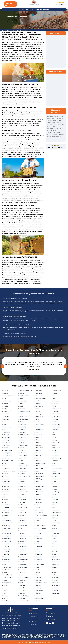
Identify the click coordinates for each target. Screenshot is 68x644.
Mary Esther (39, 453)
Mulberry (38, 500)
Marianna (38, 450)
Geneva (22, 461)
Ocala (37, 536)
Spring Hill (55, 502)
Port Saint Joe (56, 424)
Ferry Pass (22, 414)
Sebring (54, 481)
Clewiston (6, 515)
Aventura (6, 417)
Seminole (54, 487)
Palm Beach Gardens (41, 583)
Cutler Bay (6, 552)
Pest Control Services (28, 9)
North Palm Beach (41, 531)
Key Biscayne (23, 567)
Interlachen (23, 541)
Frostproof (23, 450)
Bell (5, 430)
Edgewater (23, 393)
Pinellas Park (55, 401)
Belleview (6, 435)
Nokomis (38, 523)
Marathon (38, 445)
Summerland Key (57, 513)
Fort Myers (23, 432)
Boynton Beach (8, 456)
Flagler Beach (23, 417)
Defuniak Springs (8, 578)
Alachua (6, 391)
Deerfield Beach (8, 575)
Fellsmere (22, 409)
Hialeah (22, 505)
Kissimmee (23, 580)
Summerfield (55, 510)
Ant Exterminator (35, 619)
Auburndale (7, 414)
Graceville (22, 474)
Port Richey (55, 422)
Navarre (38, 507)
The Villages (55, 531)
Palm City (38, 585)
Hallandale (23, 489)
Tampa (54, 520)
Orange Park (39, 559)
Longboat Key (39, 424)
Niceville (38, 520)
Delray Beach (7, 583)
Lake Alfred (23, 588)
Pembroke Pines (56, 391)
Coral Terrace (7, 533)
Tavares (54, 526)
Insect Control (34, 616)
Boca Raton (7, 445)
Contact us (39, 9)
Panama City (39, 596)
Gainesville (23, 458)
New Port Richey (40, 513)
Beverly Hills (7, 437)
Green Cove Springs (25, 476)
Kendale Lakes (24, 559)
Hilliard (22, 510)
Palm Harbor (39, 591)
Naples (38, 505)
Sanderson (55, 461)
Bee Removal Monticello (21, 30)
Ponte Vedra (55, 411)
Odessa (38, 544)
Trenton (54, 539)
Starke (54, 505)
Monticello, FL (52, 619)
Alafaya (6, 393)
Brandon (6, 463)
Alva (5, 398)
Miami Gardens (40, 476)
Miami (37, 471)
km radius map (56, 90)
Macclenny (39, 437)
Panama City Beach (41, 598)
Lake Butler (23, 591)
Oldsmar (38, 552)
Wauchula (55, 552)
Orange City (39, 557)
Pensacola (55, 393)
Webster (54, 554)
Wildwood (55, 567)
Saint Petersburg (56, 458)
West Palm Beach (57, 562)
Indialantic (23, 533)
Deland (5, 580)
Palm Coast (39, 588)
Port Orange (55, 419)
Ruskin (54, 445)
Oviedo (38, 570)
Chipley (6, 500)
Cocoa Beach (7, 520)
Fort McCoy (23, 427)
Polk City (54, 406)
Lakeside (38, 404)
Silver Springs (56, 492)
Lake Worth (39, 396)
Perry (53, 396)
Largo (37, 409)
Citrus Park (7, 505)
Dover (5, 593)
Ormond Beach (40, 565)
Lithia (37, 419)
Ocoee (37, 541)
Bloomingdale (7, 440)
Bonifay (6, 448)
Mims (37, 484)
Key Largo (22, 570)
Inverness (22, 544)
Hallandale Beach (24, 492)
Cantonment (7, 481)
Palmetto (38, 593)
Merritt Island (39, 468)
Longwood (39, 427)
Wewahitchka (56, 565)
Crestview (6, 544)
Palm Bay (38, 578)
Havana (22, 497)
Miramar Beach (40, 487)
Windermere (55, 575)
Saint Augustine (56, 450)
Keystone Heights (24, 578)
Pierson (54, 398)
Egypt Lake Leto (24, 396)
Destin (5, 588)
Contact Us (33, 621)
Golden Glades (24, 471)
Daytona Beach (8, 567)
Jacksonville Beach (25, 549)
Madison (38, 440)
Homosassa (23, 523)
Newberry (38, 518)
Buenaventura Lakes (9, 471)
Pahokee (38, 572)
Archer (5, 409)
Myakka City (39, 502)
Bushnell (6, 476)
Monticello (10, 30)
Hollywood (23, 518)
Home (19, 9)
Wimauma (55, 572)
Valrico (54, 544)
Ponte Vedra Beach (57, 414)
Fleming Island (24, 419)
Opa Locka (39, 554)
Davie (5, 565)
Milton (37, 481)
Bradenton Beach (8, 461)
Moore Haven (39, 492)
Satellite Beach (56, 474)
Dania (5, 557)
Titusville (54, 536)
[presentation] (2, 366)
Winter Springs (56, 585)
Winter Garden (56, 578)
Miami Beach (39, 474)
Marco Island (39, 448)
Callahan (6, 479)
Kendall (22, 562)
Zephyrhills (55, 591)
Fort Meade (23, 430)
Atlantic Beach (7, 411)
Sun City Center (56, 515)
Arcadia (6, 406)
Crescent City (7, 541)
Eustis (21, 406)
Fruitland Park (24, 456)
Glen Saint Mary (24, 466)
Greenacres (23, 479)
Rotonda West (56, 443)
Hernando (22, 502)
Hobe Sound (23, 513)
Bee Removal (34, 613)
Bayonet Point (7, 427)
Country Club (7, 536)
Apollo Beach (7, 401)
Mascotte (38, 456)
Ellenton (22, 398)
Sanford (54, 463)
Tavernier (54, 528)
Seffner (54, 484)
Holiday (22, 515)
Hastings (22, 494)
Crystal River (7, 549)
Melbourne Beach (41, 463)
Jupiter (22, 557)
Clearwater (6, 507)
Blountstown (7, 443)
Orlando (38, 562)
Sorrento (54, 497)
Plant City (54, 404)
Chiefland (6, 497)
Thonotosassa (56, 533)
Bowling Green (7, 453)
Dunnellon (6, 598)
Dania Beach (7, 559)
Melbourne (39, 461)
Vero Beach (55, 549)
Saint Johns (55, 456)
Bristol (5, 466)
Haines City (23, 487)
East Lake (6, 601)
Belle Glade (7, 432)
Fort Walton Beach (25, 440)
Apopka (6, 404)
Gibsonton (22, 463)
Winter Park (55, 583)
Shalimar (54, 489)
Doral (5, 591)
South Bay (55, 500)
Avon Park (6, 419)
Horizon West (23, 526)
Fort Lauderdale (24, 424)
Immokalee (23, 531)
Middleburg (39, 479)
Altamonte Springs (9, 396)
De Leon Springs (8, 570)
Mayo (37, 458)
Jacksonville (23, 546)
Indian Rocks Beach (25, 536)
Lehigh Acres (39, 417)
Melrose (38, 466)
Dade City (6, 554)
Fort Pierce (23, 437)
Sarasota (54, 471)
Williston (54, 570)
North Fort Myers (40, 526)
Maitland (38, 443)
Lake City (22, 593)
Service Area (46, 9)
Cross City (6, 546)
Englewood (23, 401)
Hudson (22, 528)
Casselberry (7, 492)
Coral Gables (7, 528)
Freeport (22, 448)
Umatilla (54, 541)
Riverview (54, 437)
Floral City (22, 422)
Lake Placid (39, 391)
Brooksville (6, 468)
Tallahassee (55, 518)
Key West (22, 572)
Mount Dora (39, 497)
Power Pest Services (33, 642)
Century (6, 494)
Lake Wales (39, 393)
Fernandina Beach (25, 411)
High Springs (23, 507)
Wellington (55, 557)
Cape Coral (7, 487)
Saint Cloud (55, 453)
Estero (21, 404)
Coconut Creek (8, 523)
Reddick (54, 435)
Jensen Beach (23, 554)
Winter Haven (56, 580)
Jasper (21, 552)
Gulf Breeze (23, 484)
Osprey (38, 567)
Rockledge (55, 440)
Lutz (37, 432)
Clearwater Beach (8, 510)
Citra (5, 502)
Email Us (51, 616)
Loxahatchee (39, 430)
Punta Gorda (55, 430)
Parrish (38, 601)
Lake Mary (23, 598)
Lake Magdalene (24, 596)
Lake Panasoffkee (25, 601)
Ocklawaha (39, 539)
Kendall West (23, 565)
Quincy (54, 432)
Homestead (23, 520)
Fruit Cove (22, 453)
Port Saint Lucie (56, 427)
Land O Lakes (39, 406)
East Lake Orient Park (26, 391)
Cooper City (7, 526)
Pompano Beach (56, 409)
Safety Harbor (56, 448)
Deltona (6, 585)
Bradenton (6, 458)
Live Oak (38, 422)
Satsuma (54, 476)
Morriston (38, 494)
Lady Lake (22, 585)
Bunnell (6, 474)
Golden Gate (23, 468)
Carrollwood (7, 489)
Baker (5, 422)
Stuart (54, 507)
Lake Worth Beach (41, 398)
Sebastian (55, 479)
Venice (54, 546)
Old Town (38, 549)
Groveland (22, 481)
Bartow (5, 424)
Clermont (6, 513)
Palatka (38, 575)
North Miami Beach (41, 528)
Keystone (22, 575)
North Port (39, 533)
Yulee (53, 588)
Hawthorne (23, 500)
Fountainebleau (24, 445)
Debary (5, 572)
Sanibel (54, 466)
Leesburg (38, 414)
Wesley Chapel (56, 559)
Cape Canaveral (8, 484)
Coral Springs (7, 531)
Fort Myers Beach (24, 435)
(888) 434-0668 (52, 613)
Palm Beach (39, 580)
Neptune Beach (40, 510)
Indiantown (23, 539)
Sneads (54, 494)
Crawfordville (7, 539)
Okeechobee (39, 546)
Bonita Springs (8, 450)
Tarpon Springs (56, 523)
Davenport (6, 562)
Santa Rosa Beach (57, 468)
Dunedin (6, 596)
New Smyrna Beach (41, 515)
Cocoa (5, 518)
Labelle (22, 583)
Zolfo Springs (56, 593)
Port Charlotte (56, 417)
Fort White (22, 443)
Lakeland (38, 401)
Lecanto (38, 411)
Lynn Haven (39, 435)
